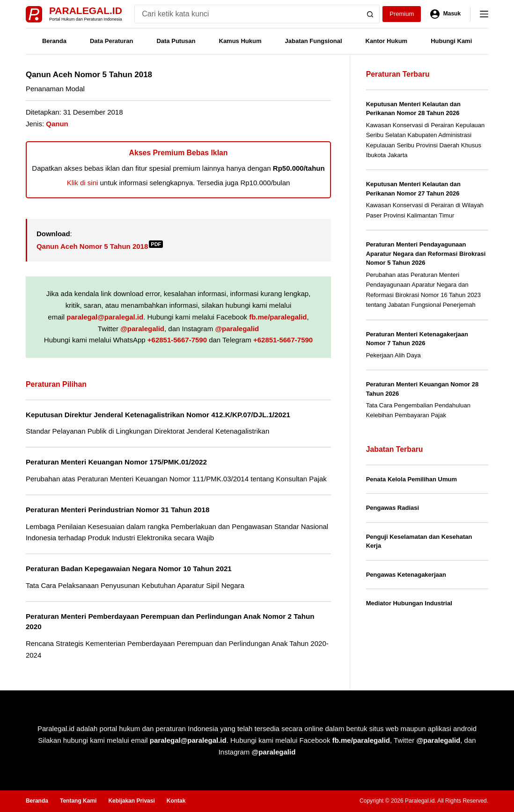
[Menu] (484, 14)
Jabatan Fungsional (314, 41)
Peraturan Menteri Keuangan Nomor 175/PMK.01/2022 (116, 462)
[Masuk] (445, 14)
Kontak (176, 801)
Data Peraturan (111, 41)
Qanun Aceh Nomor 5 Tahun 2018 (100, 246)
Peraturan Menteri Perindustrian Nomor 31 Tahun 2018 (118, 510)
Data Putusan (176, 41)
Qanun (57, 124)
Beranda (54, 41)
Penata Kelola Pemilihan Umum (411, 479)
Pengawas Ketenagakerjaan (406, 575)
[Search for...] (248, 14)
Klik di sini (83, 183)
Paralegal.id (86, 11)
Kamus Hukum (240, 41)
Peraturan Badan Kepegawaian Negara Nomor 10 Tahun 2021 (129, 569)
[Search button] (370, 14)
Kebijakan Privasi (131, 801)
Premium (402, 14)
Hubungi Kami (451, 41)
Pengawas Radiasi (393, 508)
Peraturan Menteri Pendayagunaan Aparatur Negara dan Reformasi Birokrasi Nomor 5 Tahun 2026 (426, 254)
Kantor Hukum (387, 41)
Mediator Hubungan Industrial (409, 603)
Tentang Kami (78, 801)
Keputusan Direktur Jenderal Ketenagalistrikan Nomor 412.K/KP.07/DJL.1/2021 (158, 415)
